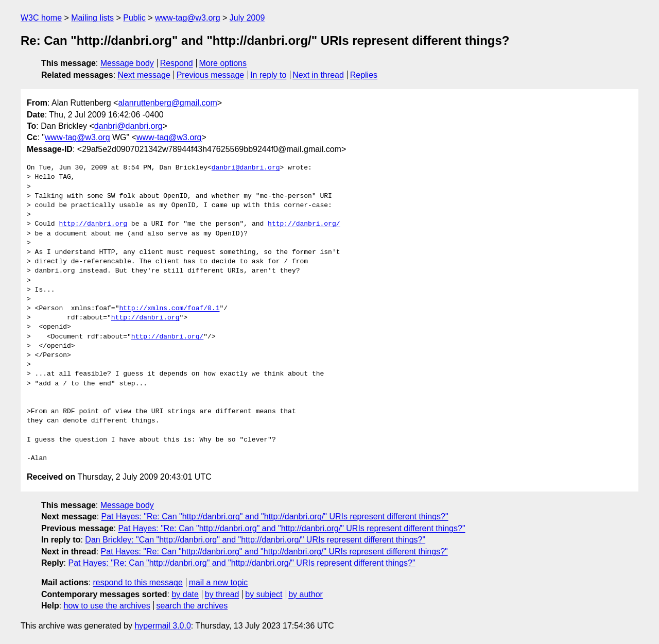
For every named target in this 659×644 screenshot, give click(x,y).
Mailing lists (92, 18)
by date (185, 594)
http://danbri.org (93, 224)
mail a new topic (219, 582)
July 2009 (247, 18)
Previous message (211, 75)
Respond (177, 63)
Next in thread (318, 75)
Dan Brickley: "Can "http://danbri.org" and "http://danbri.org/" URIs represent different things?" (255, 540)
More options (223, 63)
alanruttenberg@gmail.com (167, 103)
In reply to (268, 75)
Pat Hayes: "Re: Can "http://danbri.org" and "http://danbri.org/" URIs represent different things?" (275, 516)
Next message (144, 75)
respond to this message (137, 582)
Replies (364, 75)
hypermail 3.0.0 (162, 626)
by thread (222, 594)
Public (134, 18)
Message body (127, 63)
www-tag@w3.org (188, 18)
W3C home (41, 18)
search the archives (192, 606)
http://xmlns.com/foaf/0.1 (169, 309)
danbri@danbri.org (128, 126)
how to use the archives (107, 606)
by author (306, 594)
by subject (264, 594)
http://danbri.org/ (304, 224)
